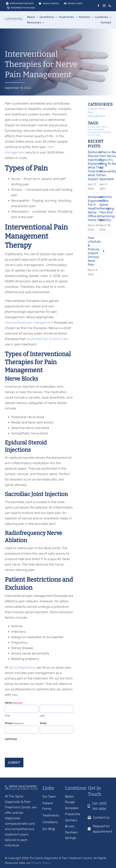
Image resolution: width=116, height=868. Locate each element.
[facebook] (98, 6)
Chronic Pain (96, 109)
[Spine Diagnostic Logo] (14, 19)
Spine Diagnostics (22, 667)
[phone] (110, 6)
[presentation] (29, 748)
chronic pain (94, 127)
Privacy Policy (41, 863)
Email (43, 723)
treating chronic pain (99, 133)
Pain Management (97, 114)
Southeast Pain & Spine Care (47, 339)
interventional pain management (29, 323)
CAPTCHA (11, 739)
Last (42, 716)
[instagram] (104, 6)
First (8, 716)
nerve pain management (96, 131)
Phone (14, 723)
